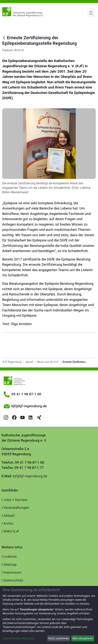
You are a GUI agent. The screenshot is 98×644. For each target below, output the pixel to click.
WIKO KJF (11, 531)
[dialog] (49, 615)
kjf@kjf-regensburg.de (30, 476)
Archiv (8, 523)
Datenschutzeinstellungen (19, 638)
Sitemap (10, 565)
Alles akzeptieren (83, 638)
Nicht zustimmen (59, 638)
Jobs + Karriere (15, 500)
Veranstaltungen (16, 508)
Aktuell (9, 516)
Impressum (12, 572)
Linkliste (10, 557)
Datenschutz (13, 580)
